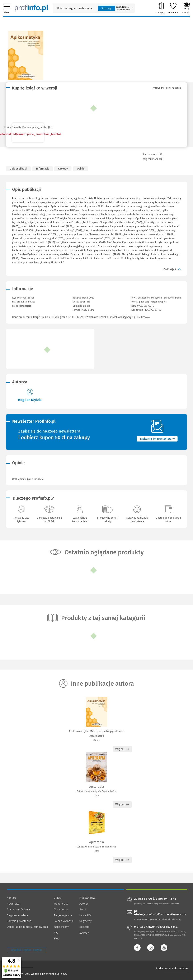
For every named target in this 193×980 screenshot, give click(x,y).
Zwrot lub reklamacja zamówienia (27, 927)
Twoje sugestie (63, 915)
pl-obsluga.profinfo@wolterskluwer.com (160, 913)
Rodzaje (84, 927)
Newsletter (14, 904)
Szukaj (106, 8)
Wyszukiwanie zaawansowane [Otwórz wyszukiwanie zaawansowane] (125, 8)
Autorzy (63, 169)
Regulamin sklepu (18, 915)
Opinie (81, 169)
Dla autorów (61, 909)
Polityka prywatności (19, 921)
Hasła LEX (85, 915)
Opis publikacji (18, 169)
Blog (56, 939)
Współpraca (61, 904)
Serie (83, 909)
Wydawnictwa (87, 898)
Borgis (28, 306)
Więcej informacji (153, 159)
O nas (57, 898)
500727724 (144, 317)
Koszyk (186, 8)
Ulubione (173, 8)
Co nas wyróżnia (64, 921)
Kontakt (11, 898)
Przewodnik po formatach (167, 88)
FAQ (56, 933)
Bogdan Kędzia (30, 400)
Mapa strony (61, 927)
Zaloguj (160, 8)
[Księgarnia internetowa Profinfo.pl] (32, 8)
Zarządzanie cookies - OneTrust (26, 950)
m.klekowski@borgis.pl (123, 317)
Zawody (84, 933)
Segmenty (85, 921)
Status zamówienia (18, 909)
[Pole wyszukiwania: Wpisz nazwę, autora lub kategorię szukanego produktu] (74, 8)
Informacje (43, 169)
